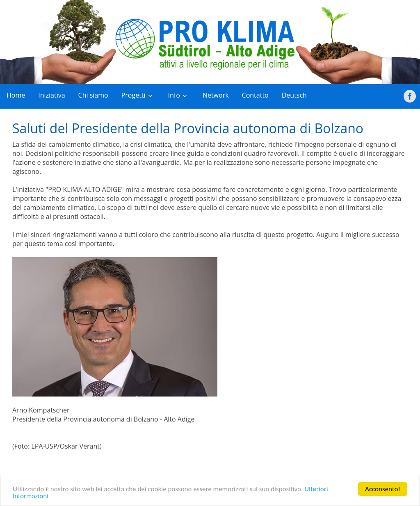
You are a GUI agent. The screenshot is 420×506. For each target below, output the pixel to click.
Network (216, 95)
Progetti (134, 95)
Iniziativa (51, 95)
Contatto (255, 95)
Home (16, 95)
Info (174, 95)
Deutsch (294, 95)
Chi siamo (93, 95)
